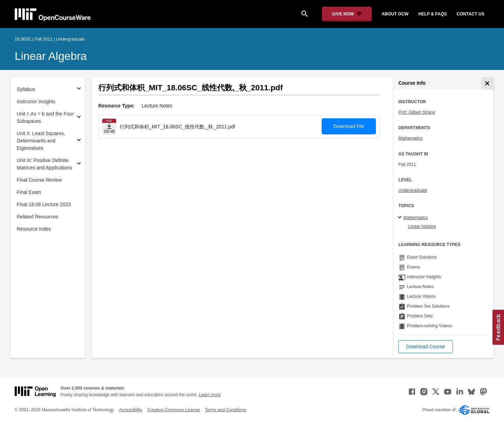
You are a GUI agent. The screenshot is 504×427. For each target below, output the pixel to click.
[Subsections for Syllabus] (79, 89)
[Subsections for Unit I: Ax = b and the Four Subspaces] (79, 118)
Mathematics (410, 138)
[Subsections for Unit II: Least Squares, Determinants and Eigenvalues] (79, 141)
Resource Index (34, 229)
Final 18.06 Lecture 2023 (44, 204)
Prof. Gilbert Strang (417, 112)
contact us (471, 14)
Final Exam (29, 192)
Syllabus (26, 89)
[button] (425, 347)
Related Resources (38, 217)
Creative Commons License (174, 410)
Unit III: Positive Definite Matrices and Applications (45, 164)
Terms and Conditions (225, 410)
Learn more (210, 395)
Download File (349, 126)
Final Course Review (39, 180)
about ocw (395, 14)
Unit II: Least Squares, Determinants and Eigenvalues (41, 141)
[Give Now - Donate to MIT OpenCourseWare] (347, 14)
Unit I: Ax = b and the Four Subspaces (45, 117)
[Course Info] (487, 83)
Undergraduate (413, 190)
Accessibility (131, 410)
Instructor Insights (36, 101)
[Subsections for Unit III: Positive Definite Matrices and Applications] (79, 164)
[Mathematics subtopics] (401, 218)
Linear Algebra (51, 56)
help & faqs (432, 14)
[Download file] (109, 127)
